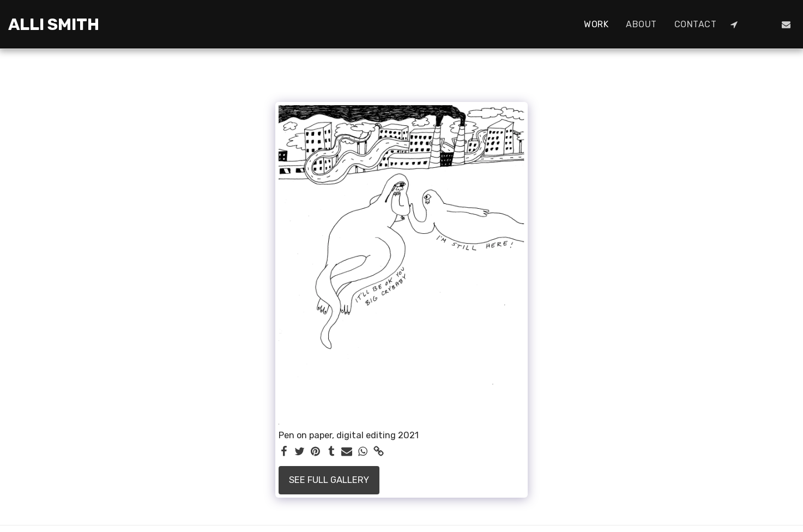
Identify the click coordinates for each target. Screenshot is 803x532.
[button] (734, 25)
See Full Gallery (329, 480)
